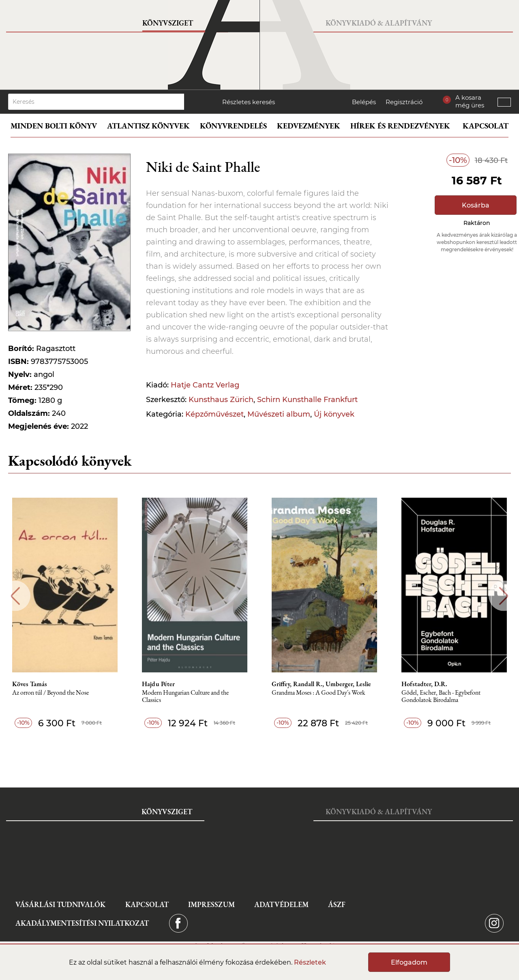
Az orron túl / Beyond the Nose (50, 693)
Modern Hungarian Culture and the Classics (185, 696)
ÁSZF (337, 904)
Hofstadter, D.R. (424, 684)
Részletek (310, 962)
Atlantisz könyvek (148, 126)
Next (504, 596)
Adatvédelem (281, 904)
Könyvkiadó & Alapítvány (379, 23)
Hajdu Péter (158, 684)
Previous (15, 596)
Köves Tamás (30, 684)
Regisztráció (404, 102)
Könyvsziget (168, 23)
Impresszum (211, 904)
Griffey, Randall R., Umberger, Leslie (321, 684)
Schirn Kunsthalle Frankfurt (307, 400)
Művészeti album (279, 414)
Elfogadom (409, 962)
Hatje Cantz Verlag (205, 385)
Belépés (364, 102)
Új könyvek (334, 414)
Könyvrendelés (233, 126)
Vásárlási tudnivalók (60, 904)
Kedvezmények (309, 126)
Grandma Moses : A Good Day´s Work (318, 693)
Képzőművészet (214, 414)
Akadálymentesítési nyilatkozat (82, 923)
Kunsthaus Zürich (221, 400)
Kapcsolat (486, 126)
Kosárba (476, 205)
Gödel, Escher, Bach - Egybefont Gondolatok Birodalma (441, 696)
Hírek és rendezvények (400, 126)
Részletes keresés (249, 102)
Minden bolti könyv (54, 126)
